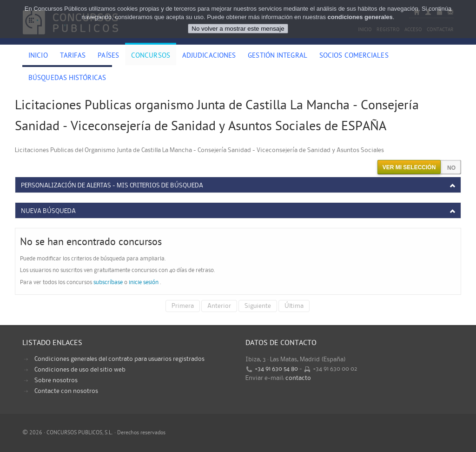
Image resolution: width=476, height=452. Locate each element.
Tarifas (73, 56)
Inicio (38, 56)
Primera (183, 306)
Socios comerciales (354, 56)
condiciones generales (360, 17)
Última (294, 306)
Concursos (151, 56)
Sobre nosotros (56, 380)
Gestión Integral (278, 56)
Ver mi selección (409, 167)
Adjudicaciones (209, 56)
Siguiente (258, 306)
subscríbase (108, 282)
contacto (298, 378)
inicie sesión (144, 282)
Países (108, 56)
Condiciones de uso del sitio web (80, 370)
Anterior (219, 306)
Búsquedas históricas (67, 79)
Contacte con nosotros (66, 391)
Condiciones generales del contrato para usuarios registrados (119, 359)
